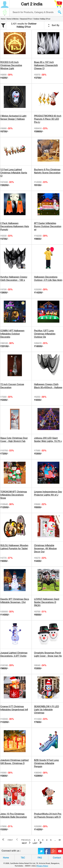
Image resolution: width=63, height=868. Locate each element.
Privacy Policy (42, 866)
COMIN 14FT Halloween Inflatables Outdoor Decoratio (12, 334)
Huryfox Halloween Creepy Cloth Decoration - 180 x (14, 279)
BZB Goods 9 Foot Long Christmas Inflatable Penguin (46, 763)
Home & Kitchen (13, 19)
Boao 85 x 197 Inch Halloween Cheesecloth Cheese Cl (46, 65)
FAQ (40, 858)
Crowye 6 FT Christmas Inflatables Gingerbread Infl (14, 708)
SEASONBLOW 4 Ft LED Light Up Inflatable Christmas (47, 710)
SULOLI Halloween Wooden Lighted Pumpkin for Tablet (14, 547)
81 (60, 840)
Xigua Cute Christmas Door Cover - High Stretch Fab (14, 440)
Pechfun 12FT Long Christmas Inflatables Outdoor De (45, 334)
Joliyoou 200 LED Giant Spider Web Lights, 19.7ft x (48, 440)
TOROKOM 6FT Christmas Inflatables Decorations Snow (14, 495)
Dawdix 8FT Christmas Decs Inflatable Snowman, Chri (15, 601)
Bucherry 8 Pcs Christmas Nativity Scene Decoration (47, 171)
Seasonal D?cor (26, 19)
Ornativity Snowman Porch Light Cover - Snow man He (48, 654)
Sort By (54, 25)
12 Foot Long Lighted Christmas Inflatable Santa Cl (14, 173)
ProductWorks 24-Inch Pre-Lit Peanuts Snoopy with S (48, 815)
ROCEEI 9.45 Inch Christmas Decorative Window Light (11, 65)
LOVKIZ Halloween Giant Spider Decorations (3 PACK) (47, 602)
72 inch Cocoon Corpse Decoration (12, 386)
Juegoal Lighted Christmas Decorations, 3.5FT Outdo (14, 654)
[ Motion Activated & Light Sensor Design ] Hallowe (13, 117)
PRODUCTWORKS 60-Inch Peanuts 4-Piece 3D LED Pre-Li (48, 119)
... (55, 840)
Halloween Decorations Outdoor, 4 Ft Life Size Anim (48, 279)
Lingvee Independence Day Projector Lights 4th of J (48, 493)
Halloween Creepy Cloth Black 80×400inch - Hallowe (48, 386)
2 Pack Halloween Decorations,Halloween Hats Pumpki (15, 226)
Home (3, 19)
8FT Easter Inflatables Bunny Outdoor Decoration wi (48, 226)
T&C (23, 858)
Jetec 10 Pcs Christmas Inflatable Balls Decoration (14, 815)
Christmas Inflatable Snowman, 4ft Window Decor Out (45, 549)
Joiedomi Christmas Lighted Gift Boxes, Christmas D (14, 762)
